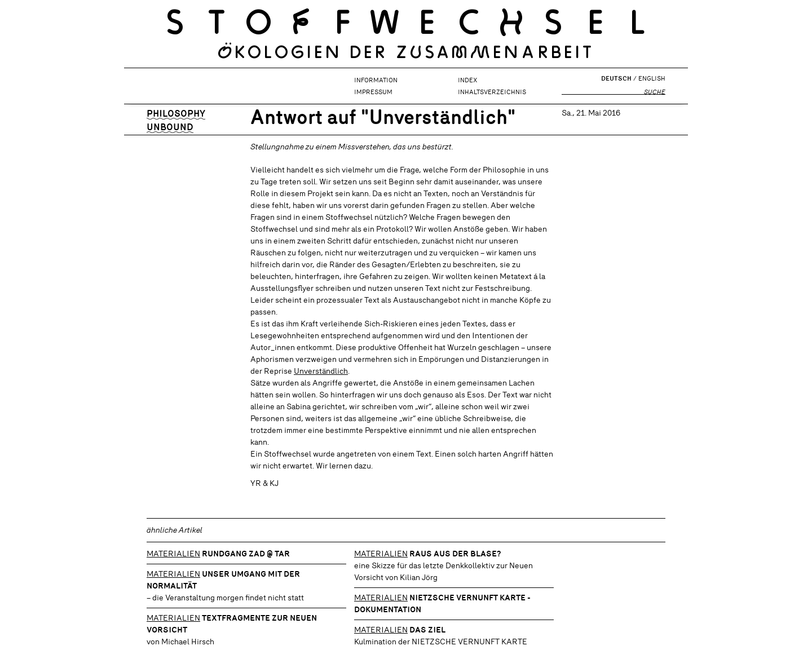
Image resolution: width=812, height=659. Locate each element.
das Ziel (427, 630)
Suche (655, 92)
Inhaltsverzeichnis (492, 92)
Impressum (373, 92)
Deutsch (616, 78)
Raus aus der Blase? (455, 554)
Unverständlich (321, 371)
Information (376, 80)
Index (467, 80)
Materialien (173, 554)
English (652, 78)
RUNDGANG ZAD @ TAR (246, 554)
